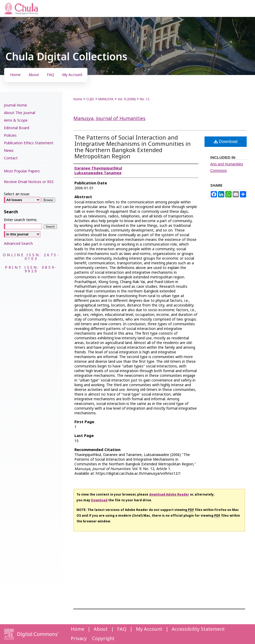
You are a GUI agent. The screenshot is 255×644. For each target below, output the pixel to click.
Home (78, 99)
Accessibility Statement (198, 629)
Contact (11, 158)
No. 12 (145, 99)
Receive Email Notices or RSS (29, 182)
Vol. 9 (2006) (127, 99)
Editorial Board (17, 128)
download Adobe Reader (169, 495)
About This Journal (20, 113)
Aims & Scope (16, 120)
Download (226, 142)
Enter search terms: (21, 220)
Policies (10, 136)
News (9, 151)
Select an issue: (17, 194)
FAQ (122, 629)
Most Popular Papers (22, 171)
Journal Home (15, 105)
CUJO (90, 99)
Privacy (79, 639)
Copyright (103, 639)
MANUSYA (106, 99)
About (101, 629)
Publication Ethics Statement (29, 143)
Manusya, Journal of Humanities (109, 119)
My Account (149, 629)
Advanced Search (18, 244)
